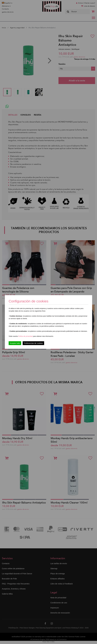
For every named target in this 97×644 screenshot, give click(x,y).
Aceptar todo (15, 343)
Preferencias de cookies (33, 343)
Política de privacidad (26, 336)
